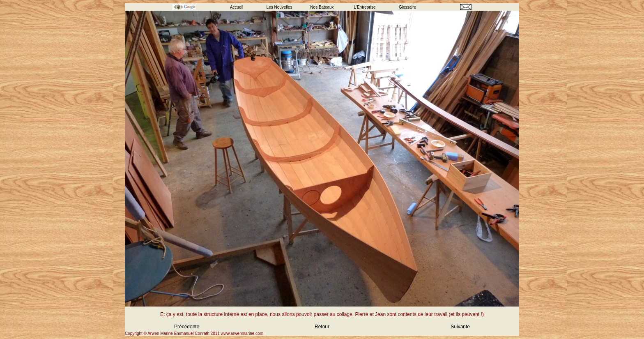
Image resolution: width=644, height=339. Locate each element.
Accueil (237, 7)
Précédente (187, 327)
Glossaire (407, 7)
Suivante (460, 327)
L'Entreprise (365, 7)
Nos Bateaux (322, 7)
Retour (322, 327)
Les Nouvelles (279, 7)
